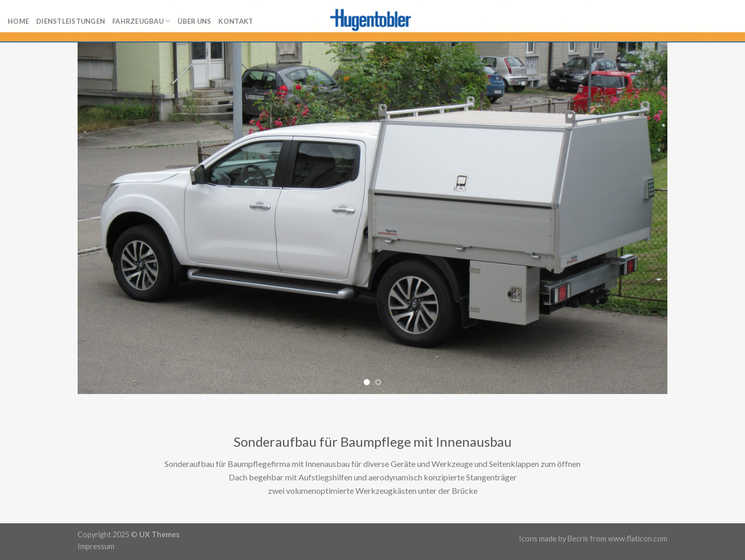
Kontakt (236, 21)
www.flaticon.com (638, 539)
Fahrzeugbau (141, 21)
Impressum (96, 546)
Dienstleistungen (71, 21)
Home (18, 21)
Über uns (194, 21)
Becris (578, 539)
